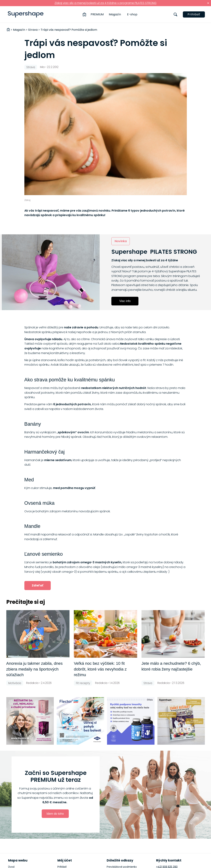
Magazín (115, 14)
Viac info (125, 301)
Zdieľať (38, 585)
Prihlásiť (194, 14)
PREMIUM (97, 14)
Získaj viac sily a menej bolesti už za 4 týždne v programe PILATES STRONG (105, 3)
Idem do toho (55, 814)
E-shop (132, 14)
